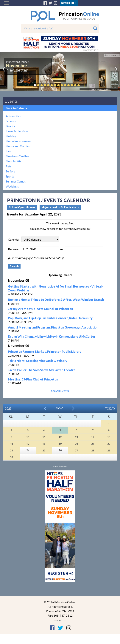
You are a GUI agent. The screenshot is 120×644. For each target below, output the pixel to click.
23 (11, 450)
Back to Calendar (17, 108)
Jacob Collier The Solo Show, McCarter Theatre (42, 370)
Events (11, 101)
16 (11, 444)
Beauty (10, 126)
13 (76, 437)
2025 (8, 408)
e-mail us (60, 620)
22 (109, 444)
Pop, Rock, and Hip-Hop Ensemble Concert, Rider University (50, 318)
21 (93, 444)
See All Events (60, 391)
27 (76, 450)
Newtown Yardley (17, 156)
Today (110, 408)
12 (60, 437)
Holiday (11, 136)
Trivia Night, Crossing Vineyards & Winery (38, 361)
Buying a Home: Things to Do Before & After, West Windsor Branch (56, 300)
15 (109, 437)
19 (60, 444)
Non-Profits (14, 161)
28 (93, 450)
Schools (11, 121)
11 (44, 437)
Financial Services (17, 131)
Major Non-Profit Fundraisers (60, 207)
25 (44, 450)
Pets (9, 166)
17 (28, 444)
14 (93, 437)
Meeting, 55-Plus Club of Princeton (33, 379)
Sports (10, 176)
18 (44, 444)
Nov (59, 408)
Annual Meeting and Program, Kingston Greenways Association (53, 327)
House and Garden (18, 146)
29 (109, 450)
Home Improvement (19, 141)
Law (8, 151)
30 (11, 457)
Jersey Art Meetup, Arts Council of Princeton (40, 309)
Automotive (13, 116)
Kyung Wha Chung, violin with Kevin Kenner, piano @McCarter (52, 336)
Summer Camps (16, 181)
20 (76, 444)
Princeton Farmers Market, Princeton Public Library (45, 352)
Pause (84, 85)
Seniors (10, 171)
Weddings (12, 186)
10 (28, 437)
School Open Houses (22, 207)
